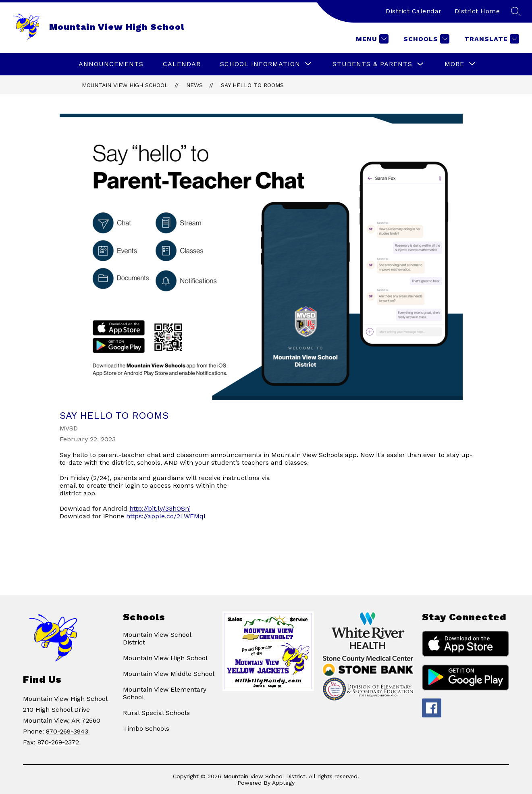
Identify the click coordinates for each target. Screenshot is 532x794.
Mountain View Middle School (169, 674)
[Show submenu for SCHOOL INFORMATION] (260, 64)
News (194, 85)
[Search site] (516, 11)
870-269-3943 (67, 731)
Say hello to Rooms (252, 85)
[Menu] (371, 39)
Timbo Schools (146, 729)
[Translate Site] (491, 39)
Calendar (182, 64)
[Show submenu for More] (454, 64)
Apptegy (283, 783)
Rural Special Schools (156, 713)
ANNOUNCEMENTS (111, 64)
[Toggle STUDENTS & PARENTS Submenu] (420, 64)
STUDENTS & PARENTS (372, 64)
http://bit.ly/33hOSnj (160, 508)
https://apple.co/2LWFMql (166, 516)
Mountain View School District (157, 638)
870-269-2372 (58, 742)
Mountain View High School (125, 85)
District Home (477, 11)
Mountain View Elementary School (165, 693)
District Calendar (414, 11)
